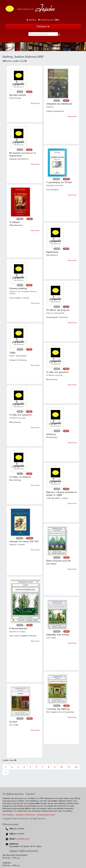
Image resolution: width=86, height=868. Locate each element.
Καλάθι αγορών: (49, 20)
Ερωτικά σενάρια (18, 95)
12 (76, 767)
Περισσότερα (35, 103)
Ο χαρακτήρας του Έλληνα (59, 182)
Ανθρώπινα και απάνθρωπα (59, 104)
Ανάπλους (51, 434)
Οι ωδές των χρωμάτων (57, 372)
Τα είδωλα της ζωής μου (58, 310)
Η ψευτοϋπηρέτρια (18, 628)
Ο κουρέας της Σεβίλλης (58, 709)
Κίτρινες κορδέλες (18, 288)
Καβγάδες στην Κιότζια (58, 635)
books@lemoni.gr (22, 839)
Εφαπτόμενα (52, 252)
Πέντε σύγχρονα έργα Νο (58, 561)
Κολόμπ (13, 722)
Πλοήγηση (43, 26)
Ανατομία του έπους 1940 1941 (24, 541)
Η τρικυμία (15, 222)
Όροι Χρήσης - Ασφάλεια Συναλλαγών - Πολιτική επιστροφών (29, 815)
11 (69, 767)
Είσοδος (32, 20)
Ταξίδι (12, 353)
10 (62, 767)
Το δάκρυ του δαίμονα (20, 477)
